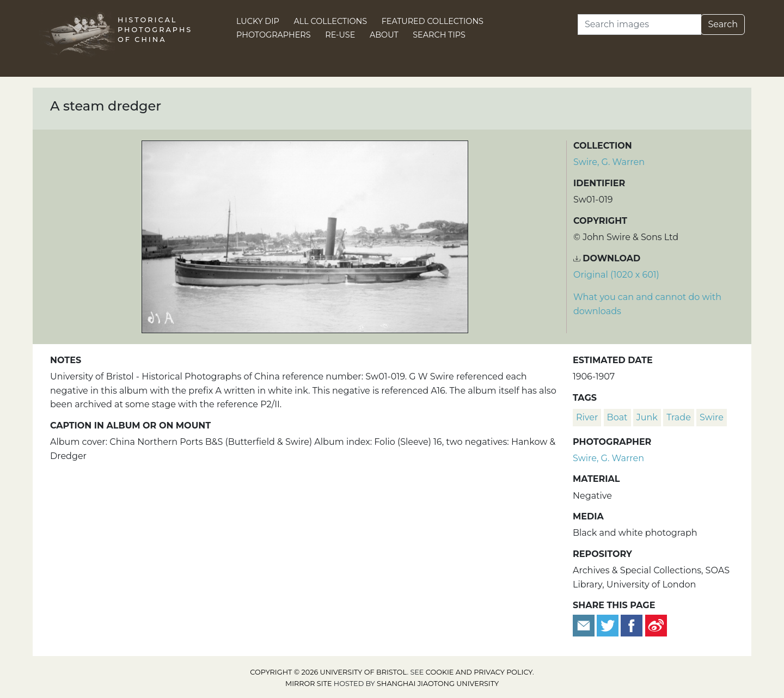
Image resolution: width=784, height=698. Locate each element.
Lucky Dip (258, 21)
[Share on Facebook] (632, 625)
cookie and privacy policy (479, 672)
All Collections (331, 21)
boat (617, 417)
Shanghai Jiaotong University (438, 684)
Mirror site (309, 684)
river (587, 417)
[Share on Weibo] (656, 625)
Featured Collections (433, 21)
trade (679, 417)
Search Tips (439, 35)
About (384, 35)
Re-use (340, 35)
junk (647, 417)
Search (723, 24)
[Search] (639, 25)
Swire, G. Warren (609, 162)
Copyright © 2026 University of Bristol (328, 672)
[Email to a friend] (585, 625)
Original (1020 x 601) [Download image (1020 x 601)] (616, 275)
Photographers (274, 35)
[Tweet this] (609, 625)
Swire (712, 417)
